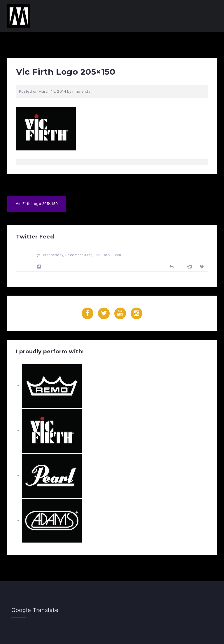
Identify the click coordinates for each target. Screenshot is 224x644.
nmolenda (81, 91)
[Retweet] (190, 267)
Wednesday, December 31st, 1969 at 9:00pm (82, 255)
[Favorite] (203, 267)
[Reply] (172, 266)
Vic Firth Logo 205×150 (37, 204)
